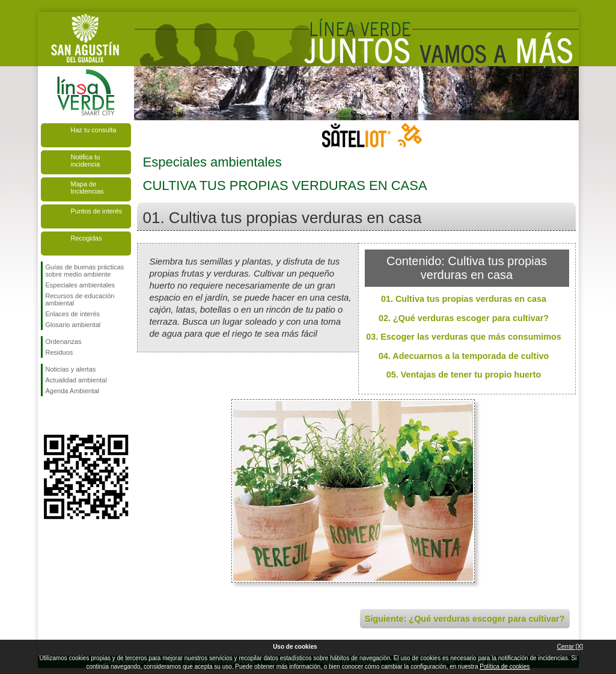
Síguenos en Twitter (68, 415)
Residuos (59, 352)
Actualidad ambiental (76, 380)
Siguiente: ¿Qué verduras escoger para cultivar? (465, 619)
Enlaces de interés (73, 314)
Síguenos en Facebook (48, 415)
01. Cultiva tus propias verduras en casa (464, 299)
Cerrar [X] (570, 647)
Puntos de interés (97, 211)
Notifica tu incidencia (86, 161)
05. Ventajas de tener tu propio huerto (464, 375)
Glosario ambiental (73, 325)
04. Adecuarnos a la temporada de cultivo (464, 356)
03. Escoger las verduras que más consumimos (464, 337)
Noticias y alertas (71, 369)
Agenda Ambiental (72, 391)
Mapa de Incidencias (87, 188)
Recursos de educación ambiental (80, 299)
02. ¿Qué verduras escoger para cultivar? (464, 318)
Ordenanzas (64, 342)
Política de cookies (505, 666)
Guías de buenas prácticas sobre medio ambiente (85, 271)
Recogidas (87, 238)
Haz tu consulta (94, 130)
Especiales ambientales (81, 285)
